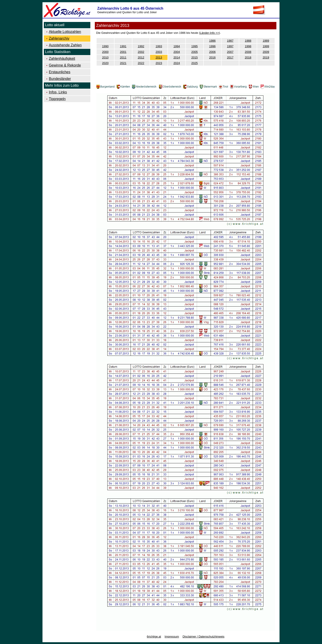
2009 (266, 52)
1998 (248, 46)
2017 (230, 57)
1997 (230, 46)
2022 (141, 63)
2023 (159, 63)
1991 (123, 46)
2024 (177, 63)
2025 (194, 63)
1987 (230, 41)
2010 (105, 57)
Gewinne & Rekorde (65, 65)
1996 (212, 46)
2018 (248, 57)
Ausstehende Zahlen (65, 45)
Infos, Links (58, 92)
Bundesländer (60, 79)
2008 (248, 52)
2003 (159, 52)
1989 (266, 41)
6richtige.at (154, 636)
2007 (230, 52)
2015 (194, 57)
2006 (212, 52)
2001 (123, 52)
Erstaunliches (59, 72)
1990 (105, 46)
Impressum (172, 636)
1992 (141, 46)
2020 (105, 63)
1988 (248, 41)
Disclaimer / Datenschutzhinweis (203, 636)
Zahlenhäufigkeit (62, 59)
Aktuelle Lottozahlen (65, 32)
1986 (212, 41)
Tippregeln (57, 99)
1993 (159, 46)
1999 (266, 46)
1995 (194, 46)
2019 (266, 57)
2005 (194, 52)
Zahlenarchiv (59, 38)
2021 (123, 63)
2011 (123, 57)
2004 (177, 52)
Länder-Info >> (209, 33)
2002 (141, 52)
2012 (141, 57)
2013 (159, 57)
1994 (177, 46)
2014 (177, 57)
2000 (105, 52)
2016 (212, 57)
